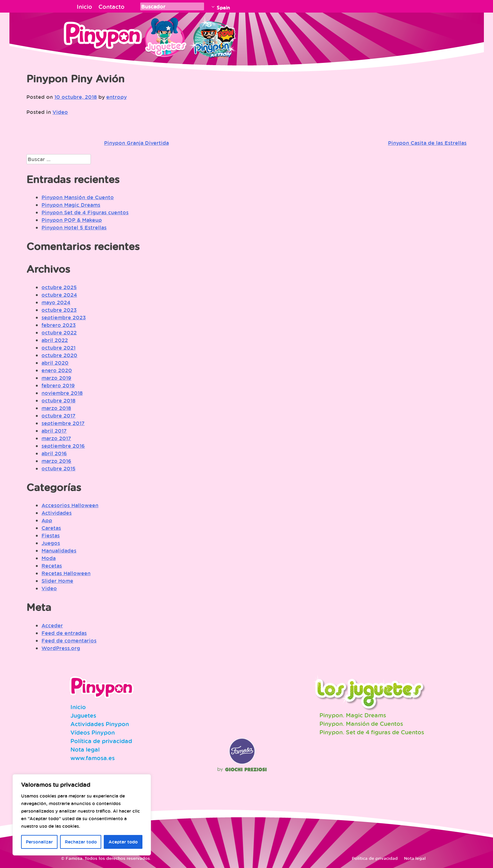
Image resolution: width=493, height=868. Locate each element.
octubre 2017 (58, 416)
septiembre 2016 (63, 446)
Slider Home (57, 581)
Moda (49, 558)
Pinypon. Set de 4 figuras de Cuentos (372, 732)
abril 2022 (55, 340)
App (47, 520)
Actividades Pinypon (100, 724)
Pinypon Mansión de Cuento (78, 197)
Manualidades (59, 551)
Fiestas (51, 535)
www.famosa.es (93, 758)
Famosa (242, 763)
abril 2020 (55, 363)
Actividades (57, 513)
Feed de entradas (64, 633)
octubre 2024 (59, 295)
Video (60, 112)
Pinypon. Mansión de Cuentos (361, 724)
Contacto (111, 7)
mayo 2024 (56, 302)
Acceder (52, 625)
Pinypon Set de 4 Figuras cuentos (85, 212)
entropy (116, 97)
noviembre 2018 (62, 393)
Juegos (51, 543)
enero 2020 (57, 370)
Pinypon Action (213, 36)
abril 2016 (54, 453)
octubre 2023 (59, 310)
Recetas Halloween (66, 573)
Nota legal (85, 749)
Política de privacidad (101, 741)
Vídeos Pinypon (93, 732)
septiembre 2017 (63, 423)
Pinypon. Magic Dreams (353, 715)
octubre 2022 (59, 333)
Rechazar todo (81, 842)
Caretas (51, 528)
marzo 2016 (56, 461)
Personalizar (39, 842)
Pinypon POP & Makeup (72, 220)
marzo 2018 (56, 408)
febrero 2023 (59, 325)
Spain (223, 8)
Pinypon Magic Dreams (71, 205)
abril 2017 (54, 431)
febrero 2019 (58, 385)
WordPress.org (61, 648)
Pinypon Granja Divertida (136, 143)
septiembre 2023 (64, 317)
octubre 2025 (59, 287)
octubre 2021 (58, 348)
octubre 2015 (58, 468)
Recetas (52, 566)
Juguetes (164, 36)
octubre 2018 (58, 400)
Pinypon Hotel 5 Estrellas (74, 227)
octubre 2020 (59, 355)
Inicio (84, 7)
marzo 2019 (56, 378)
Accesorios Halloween (70, 505)
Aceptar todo (123, 842)
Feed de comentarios (69, 641)
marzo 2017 (56, 438)
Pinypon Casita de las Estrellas (427, 143)
